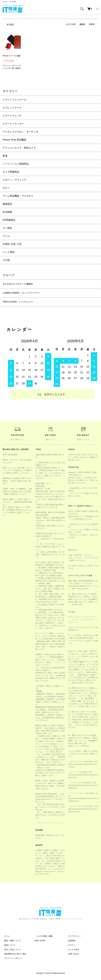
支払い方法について (11, 951)
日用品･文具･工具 (12, 244)
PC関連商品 (9, 220)
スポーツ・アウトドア (14, 180)
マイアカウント (73, 938)
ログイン (70, 947)
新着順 (92, 24)
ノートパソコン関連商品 (16, 164)
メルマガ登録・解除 (43, 938)
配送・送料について (11, 942)
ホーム (5, 938)
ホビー (6, 188)
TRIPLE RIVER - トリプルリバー (20, 303)
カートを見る (72, 951)
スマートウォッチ (12, 116)
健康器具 (7, 204)
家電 (5, 156)
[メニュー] (97, 9)
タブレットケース (12, 108)
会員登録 (70, 942)
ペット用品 (9, 252)
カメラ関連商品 (11, 172)
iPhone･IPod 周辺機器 (14, 140)
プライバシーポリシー (12, 960)
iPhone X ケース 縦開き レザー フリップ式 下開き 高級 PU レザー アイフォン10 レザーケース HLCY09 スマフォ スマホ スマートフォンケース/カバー (13, 56)
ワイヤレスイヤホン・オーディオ (20, 132)
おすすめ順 (71, 24)
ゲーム (6, 236)
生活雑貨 (7, 212)
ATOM (42, 942)
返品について (8, 947)
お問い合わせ (72, 955)
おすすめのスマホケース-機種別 (20, 284)
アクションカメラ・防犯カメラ (19, 148)
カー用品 (7, 228)
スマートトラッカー (13, 124)
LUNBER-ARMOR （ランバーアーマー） (24, 294)
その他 (6, 260)
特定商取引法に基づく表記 (14, 955)
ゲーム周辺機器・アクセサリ (18, 196)
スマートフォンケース (14, 100)
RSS (36, 942)
